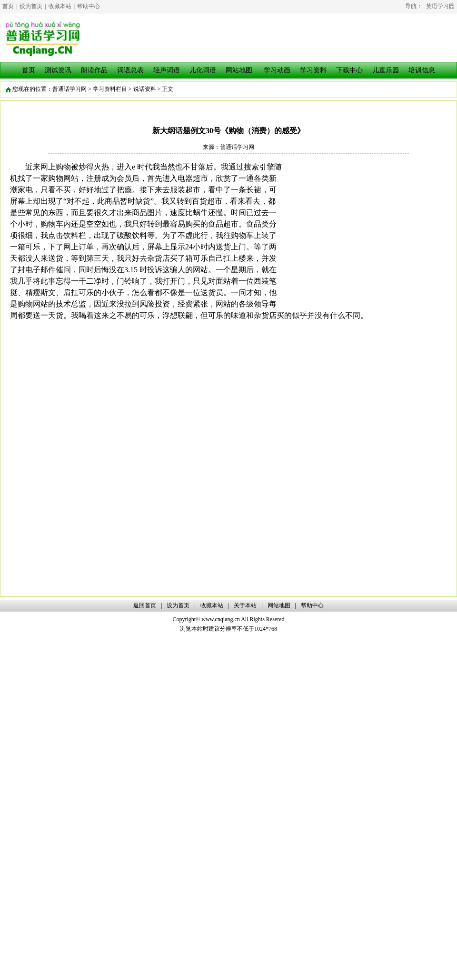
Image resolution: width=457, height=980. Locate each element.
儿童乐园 (386, 70)
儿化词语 (203, 70)
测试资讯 (58, 70)
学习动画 (277, 70)
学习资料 (313, 70)
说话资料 (145, 89)
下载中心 (349, 70)
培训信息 (422, 70)
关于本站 (245, 605)
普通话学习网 (70, 89)
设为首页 (31, 6)
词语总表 (130, 70)
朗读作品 (94, 70)
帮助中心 (89, 6)
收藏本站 (60, 6)
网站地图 (239, 70)
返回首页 (145, 605)
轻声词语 (167, 70)
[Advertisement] (367, 228)
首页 (8, 6)
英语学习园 (440, 6)
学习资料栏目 (110, 89)
